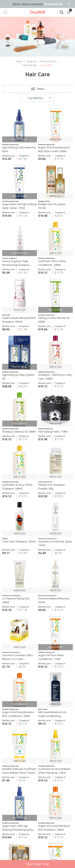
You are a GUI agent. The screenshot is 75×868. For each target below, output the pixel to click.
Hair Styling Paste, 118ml (53, 432)
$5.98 (6, 273)
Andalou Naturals (10, 144)
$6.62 (42, 610)
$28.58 (7, 386)
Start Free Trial (37, 864)
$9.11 (6, 553)
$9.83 (42, 159)
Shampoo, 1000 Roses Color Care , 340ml (55, 377)
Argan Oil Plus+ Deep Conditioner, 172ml (51, 657)
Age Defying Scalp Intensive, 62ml (19, 149)
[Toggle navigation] (5, 12)
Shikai (5, 539)
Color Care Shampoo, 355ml (19, 541)
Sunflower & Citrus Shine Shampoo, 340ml (17, 487)
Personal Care (48, 61)
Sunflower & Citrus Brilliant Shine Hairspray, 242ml (54, 771)
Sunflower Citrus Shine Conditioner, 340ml (52, 263)
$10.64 (7, 216)
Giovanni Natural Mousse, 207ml (54, 600)
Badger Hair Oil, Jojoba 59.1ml (52, 206)
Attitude (6, 315)
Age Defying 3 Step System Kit (18, 377)
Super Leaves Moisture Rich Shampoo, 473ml (19, 320)
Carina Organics (9, 258)
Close (69, 4)
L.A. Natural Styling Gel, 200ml (16, 600)
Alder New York (45, 482)
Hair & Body (29, 65)
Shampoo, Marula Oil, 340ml (19, 432)
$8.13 (42, 724)
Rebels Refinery (45, 429)
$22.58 (43, 496)
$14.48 (43, 216)
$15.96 (43, 439)
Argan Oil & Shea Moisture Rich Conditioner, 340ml (18, 714)
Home (19, 61)
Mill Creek (43, 709)
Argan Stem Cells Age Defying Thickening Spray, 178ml (18, 828)
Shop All (32, 61)
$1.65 (6, 780)
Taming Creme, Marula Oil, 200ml (54, 320)
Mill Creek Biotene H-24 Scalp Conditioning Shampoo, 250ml (52, 714)
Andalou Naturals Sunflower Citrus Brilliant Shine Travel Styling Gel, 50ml (19, 771)
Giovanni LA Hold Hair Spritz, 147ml (55, 543)
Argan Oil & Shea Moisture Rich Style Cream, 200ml (54, 149)
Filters (41, 89)
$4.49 (42, 553)
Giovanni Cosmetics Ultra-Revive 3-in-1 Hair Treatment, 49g (18, 657)
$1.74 (6, 667)
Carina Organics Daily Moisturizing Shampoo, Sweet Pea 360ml (16, 263)
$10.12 (43, 273)
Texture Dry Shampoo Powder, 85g (51, 487)
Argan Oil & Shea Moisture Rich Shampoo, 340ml (54, 828)
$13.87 (7, 159)
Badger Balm (44, 201)
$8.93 (6, 329)
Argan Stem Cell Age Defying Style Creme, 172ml (19, 206)
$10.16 (7, 610)
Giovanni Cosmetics (47, 539)
